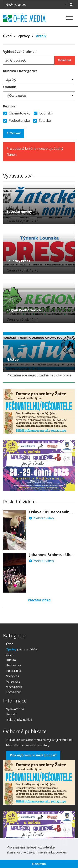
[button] (68, 853)
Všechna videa (39, 600)
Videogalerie (14, 687)
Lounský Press (18, 261)
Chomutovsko (17, 113)
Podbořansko (17, 121)
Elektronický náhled (19, 720)
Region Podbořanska (24, 310)
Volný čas (13, 676)
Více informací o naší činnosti (33, 755)
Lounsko (43, 113)
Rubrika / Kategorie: (20, 71)
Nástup (13, 359)
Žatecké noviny (19, 212)
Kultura (11, 660)
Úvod (7, 36)
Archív (41, 36)
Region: (9, 106)
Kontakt (12, 714)
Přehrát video (41, 518)
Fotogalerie (14, 692)
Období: (10, 87)
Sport (10, 654)
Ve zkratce (13, 681)
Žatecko (42, 121)
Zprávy (24, 36)
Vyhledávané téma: (19, 52)
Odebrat (65, 60)
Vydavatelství (15, 709)
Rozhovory (14, 665)
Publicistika (14, 671)
